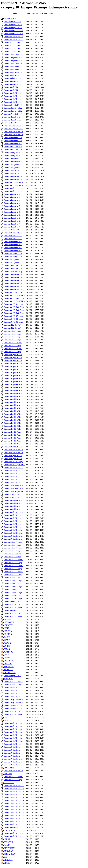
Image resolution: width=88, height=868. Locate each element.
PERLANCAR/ (10, 854)
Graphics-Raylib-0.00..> (13, 355)
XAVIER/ (8, 643)
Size (42, 13)
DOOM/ (7, 637)
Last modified (32, 13)
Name (15, 13)
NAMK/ (7, 845)
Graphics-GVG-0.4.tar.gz (13, 304)
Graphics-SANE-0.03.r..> (13, 108)
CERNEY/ (8, 664)
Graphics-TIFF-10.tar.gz (13, 563)
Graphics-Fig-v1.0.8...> (13, 328)
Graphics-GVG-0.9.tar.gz (13, 462)
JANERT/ (8, 649)
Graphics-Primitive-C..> (13, 120)
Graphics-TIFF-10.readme (14, 560)
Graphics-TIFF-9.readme (13, 554)
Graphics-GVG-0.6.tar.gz (13, 319)
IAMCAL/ (8, 774)
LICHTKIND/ (9, 848)
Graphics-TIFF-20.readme (14, 711)
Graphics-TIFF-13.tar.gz (13, 581)
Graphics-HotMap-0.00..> (14, 182)
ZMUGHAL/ (9, 768)
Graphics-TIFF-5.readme (13, 343)
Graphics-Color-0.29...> (13, 170)
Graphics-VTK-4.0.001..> (14, 49)
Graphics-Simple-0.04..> (13, 25)
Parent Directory (10, 19)
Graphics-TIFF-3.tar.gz (12, 337)
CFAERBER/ (9, 661)
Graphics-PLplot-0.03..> (13, 57)
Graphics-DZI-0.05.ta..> (13, 150)
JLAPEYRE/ (9, 652)
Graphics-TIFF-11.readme (14, 566)
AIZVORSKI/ (9, 622)
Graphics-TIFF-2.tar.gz (12, 334)
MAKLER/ (8, 634)
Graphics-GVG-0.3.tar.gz (13, 292)
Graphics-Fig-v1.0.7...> (13, 325)
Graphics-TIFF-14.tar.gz (13, 586)
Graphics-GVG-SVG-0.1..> (14, 298)
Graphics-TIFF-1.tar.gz (12, 331)
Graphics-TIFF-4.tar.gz (12, 340)
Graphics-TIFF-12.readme (14, 572)
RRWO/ (7, 863)
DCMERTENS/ (10, 673)
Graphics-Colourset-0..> (13, 72)
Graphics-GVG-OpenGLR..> (15, 295)
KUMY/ (7, 655)
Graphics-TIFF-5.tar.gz (12, 346)
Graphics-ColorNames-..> (14, 37)
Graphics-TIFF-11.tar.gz (13, 569)
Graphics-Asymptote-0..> (13, 126)
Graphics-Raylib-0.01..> (13, 372)
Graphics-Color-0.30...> (13, 230)
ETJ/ (6, 857)
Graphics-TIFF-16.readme (14, 595)
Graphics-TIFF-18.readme (14, 613)
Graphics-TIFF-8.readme (13, 548)
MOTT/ (7, 628)
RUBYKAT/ (9, 851)
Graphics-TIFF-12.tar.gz (13, 575)
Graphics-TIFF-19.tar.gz (13, 685)
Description (49, 13)
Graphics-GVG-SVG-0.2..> (14, 307)
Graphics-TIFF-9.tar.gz (12, 557)
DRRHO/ (7, 720)
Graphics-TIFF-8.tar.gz (12, 551)
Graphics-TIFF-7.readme (13, 542)
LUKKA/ (7, 619)
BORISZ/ (8, 646)
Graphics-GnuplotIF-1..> (13, 164)
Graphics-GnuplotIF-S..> (13, 105)
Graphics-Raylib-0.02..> (13, 432)
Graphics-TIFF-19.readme (14, 682)
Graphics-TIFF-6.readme (13, 349)
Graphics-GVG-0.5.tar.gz (13, 316)
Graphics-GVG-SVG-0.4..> (14, 313)
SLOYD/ (7, 717)
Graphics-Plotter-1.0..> (12, 22)
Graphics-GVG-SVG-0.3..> (14, 310)
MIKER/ (7, 839)
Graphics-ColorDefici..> (13, 54)
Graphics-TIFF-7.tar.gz (12, 545)
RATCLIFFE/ (9, 783)
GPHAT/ (7, 658)
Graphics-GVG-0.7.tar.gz (13, 322)
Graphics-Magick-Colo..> (13, 153)
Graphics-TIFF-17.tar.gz (13, 607)
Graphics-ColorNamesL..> (14, 530)
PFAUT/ (7, 640)
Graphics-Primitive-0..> (13, 144)
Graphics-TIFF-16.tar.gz (13, 598)
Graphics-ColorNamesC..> (14, 789)
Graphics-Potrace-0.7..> (13, 265)
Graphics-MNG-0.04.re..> (14, 31)
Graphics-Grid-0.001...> (13, 705)
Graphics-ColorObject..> (13, 66)
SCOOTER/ (8, 679)
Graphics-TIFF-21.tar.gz (13, 780)
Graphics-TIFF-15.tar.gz (13, 592)
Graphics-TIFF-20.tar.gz (13, 714)
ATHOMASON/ (10, 830)
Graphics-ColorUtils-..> (13, 87)
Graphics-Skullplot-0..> (13, 494)
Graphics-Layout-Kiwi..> (13, 699)
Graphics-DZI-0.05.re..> (13, 147)
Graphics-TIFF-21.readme (14, 777)
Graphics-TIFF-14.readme (14, 584)
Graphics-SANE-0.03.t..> (13, 111)
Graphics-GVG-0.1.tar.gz (13, 271)
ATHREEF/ (8, 625)
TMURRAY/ (9, 667)
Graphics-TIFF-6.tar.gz (12, 352)
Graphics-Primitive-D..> (13, 117)
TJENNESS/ (9, 670)
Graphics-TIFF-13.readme (14, 578)
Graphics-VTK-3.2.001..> (14, 43)
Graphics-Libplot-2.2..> (13, 81)
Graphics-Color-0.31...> (13, 236)
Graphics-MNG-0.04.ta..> (14, 34)
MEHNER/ (8, 631)
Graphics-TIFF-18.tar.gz (13, 616)
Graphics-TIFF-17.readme (14, 604)
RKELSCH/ (8, 860)
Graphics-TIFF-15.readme (14, 589)
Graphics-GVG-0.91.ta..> (13, 485)
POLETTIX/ (9, 842)
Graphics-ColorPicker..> (13, 188)
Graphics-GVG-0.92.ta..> (13, 488)
